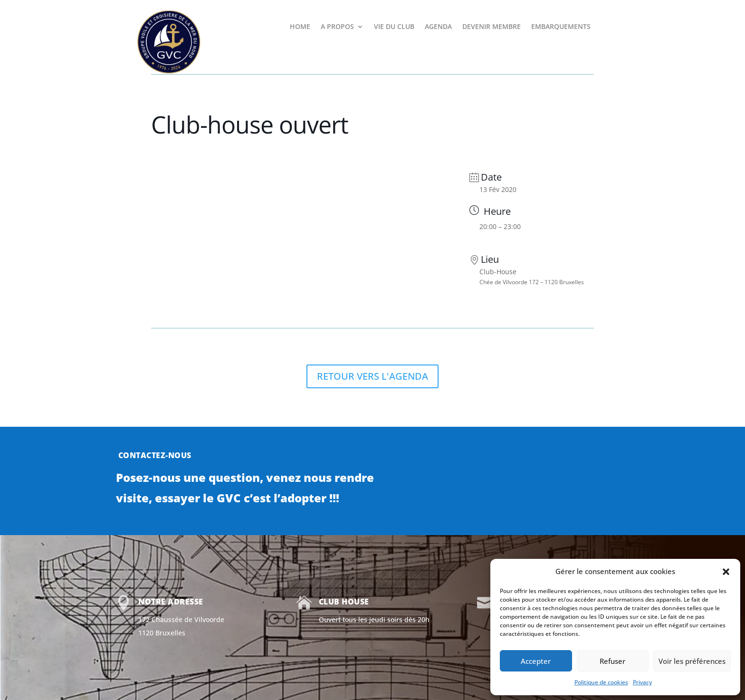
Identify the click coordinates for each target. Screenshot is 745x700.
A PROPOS (337, 27)
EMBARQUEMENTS (561, 27)
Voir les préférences (692, 661)
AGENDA (438, 27)
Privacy (642, 682)
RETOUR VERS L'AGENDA (372, 376)
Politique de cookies (601, 682)
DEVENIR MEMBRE (492, 27)
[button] (726, 572)
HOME (300, 27)
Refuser (612, 661)
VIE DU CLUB (394, 27)
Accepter (536, 661)
